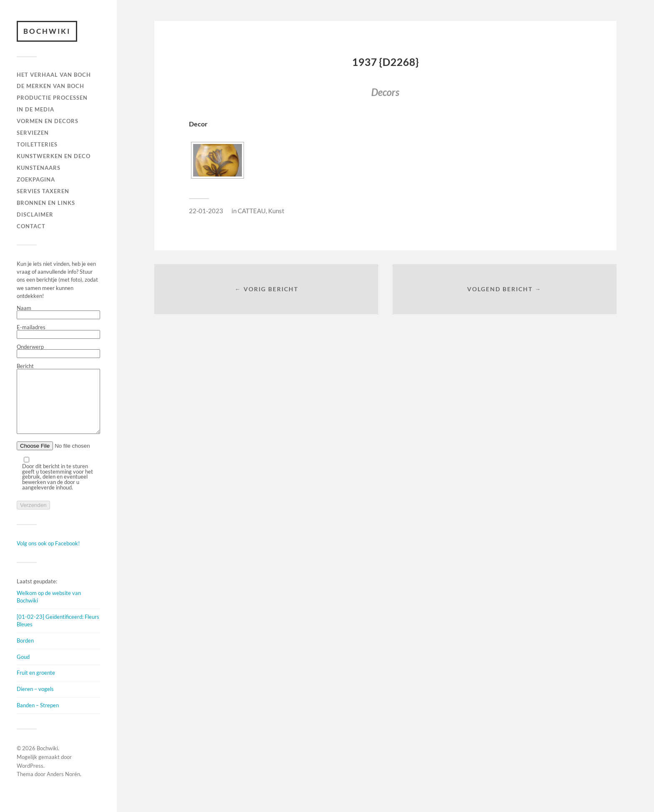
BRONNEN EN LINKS (46, 203)
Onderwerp (58, 351)
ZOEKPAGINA (36, 179)
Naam (58, 313)
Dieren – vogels (35, 701)
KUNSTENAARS (39, 168)
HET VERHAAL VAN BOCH (54, 75)
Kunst (276, 211)
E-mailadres (58, 332)
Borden (25, 653)
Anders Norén (63, 787)
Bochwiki (47, 31)
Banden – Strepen (38, 718)
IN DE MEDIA (35, 109)
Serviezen (33, 133)
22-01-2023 (206, 211)
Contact (31, 226)
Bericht (58, 405)
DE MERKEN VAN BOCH (50, 86)
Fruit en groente (36, 685)
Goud (23, 669)
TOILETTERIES (37, 144)
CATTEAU (252, 211)
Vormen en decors (48, 121)
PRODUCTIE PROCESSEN (52, 98)
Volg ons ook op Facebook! (48, 556)
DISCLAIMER (35, 214)
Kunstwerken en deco (54, 156)
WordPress (30, 778)
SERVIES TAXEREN (43, 191)
